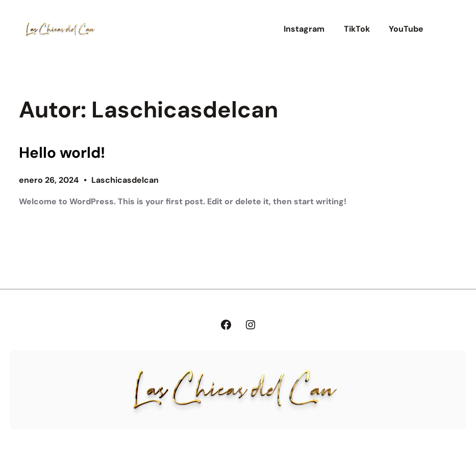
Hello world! (62, 153)
